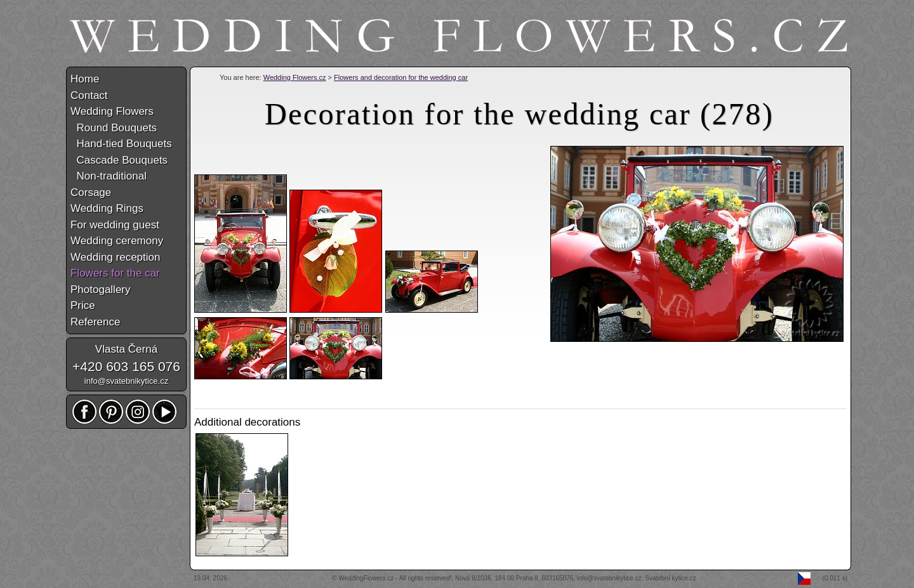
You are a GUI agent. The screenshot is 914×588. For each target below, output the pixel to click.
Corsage (91, 193)
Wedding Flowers (112, 111)
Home (85, 79)
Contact (89, 95)
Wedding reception (115, 257)
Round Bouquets (114, 128)
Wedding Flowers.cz (295, 77)
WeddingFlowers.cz (366, 578)
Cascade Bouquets (119, 160)
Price (83, 305)
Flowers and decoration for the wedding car (401, 77)
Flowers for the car (115, 273)
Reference (95, 322)
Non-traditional (109, 176)
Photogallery (101, 290)
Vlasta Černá (126, 349)
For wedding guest (115, 225)
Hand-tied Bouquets (121, 144)
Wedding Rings (107, 208)
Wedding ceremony (117, 241)
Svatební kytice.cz (671, 578)
